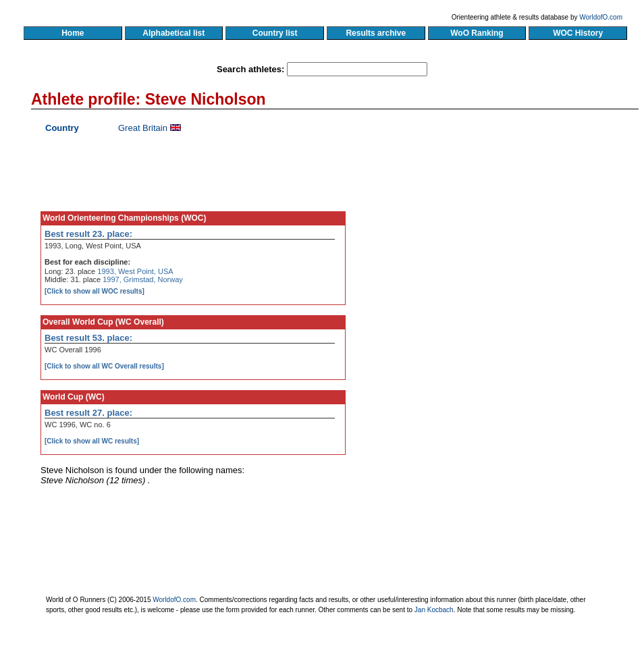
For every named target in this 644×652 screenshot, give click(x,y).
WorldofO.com (601, 17)
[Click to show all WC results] (92, 441)
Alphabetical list (174, 33)
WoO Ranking (477, 33)
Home (73, 33)
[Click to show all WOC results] (95, 291)
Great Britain (143, 128)
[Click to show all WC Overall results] (104, 366)
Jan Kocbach (434, 610)
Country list (275, 33)
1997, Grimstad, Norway (143, 279)
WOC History (578, 33)
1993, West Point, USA (135, 271)
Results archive (376, 33)
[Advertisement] (509, 246)
